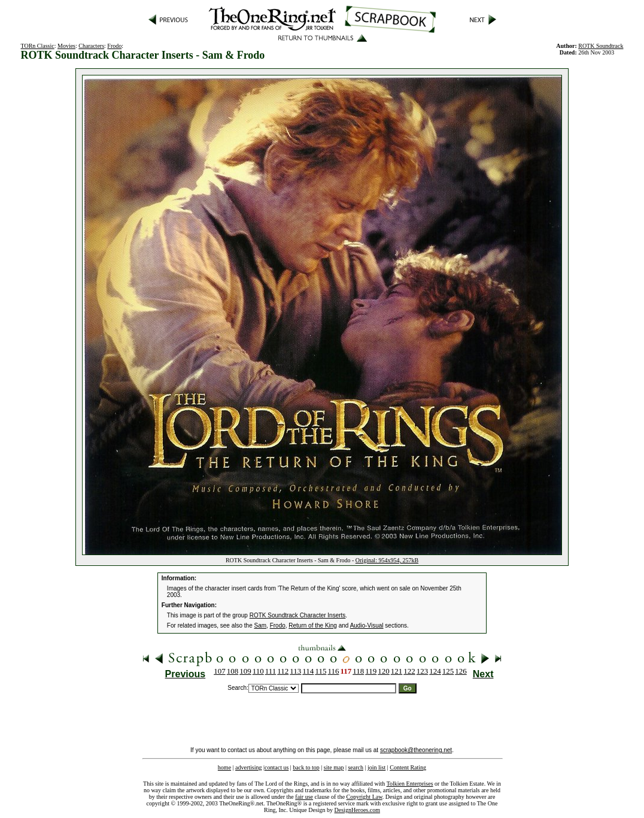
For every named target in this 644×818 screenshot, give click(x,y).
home (224, 767)
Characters (91, 46)
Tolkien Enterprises (410, 784)
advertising (248, 767)
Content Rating (408, 767)
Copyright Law (364, 797)
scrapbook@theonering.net (416, 750)
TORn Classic (38, 46)
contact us (277, 767)
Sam (261, 625)
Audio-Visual (367, 625)
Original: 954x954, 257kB (387, 560)
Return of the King (313, 625)
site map (334, 767)
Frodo (114, 46)
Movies (66, 46)
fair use (304, 797)
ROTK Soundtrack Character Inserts (298, 615)
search (356, 767)
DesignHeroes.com (357, 810)
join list (376, 767)
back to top (306, 767)
